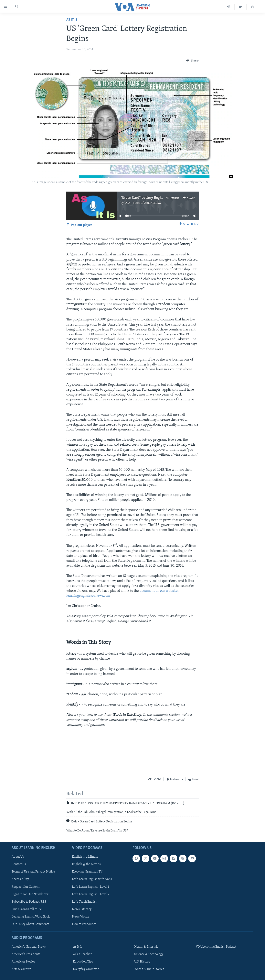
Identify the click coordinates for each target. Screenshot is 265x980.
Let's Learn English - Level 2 (91, 894)
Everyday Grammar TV (87, 872)
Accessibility (20, 879)
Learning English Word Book (31, 917)
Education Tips (83, 962)
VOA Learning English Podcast (216, 947)
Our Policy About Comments (30, 924)
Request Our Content (26, 887)
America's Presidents (26, 954)
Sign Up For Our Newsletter (30, 894)
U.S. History (142, 962)
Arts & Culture (21, 969)
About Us (18, 857)
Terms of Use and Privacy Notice (33, 872)
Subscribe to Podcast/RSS (29, 902)
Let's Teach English (85, 902)
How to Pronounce (84, 924)
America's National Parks (29, 947)
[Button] (192, 60)
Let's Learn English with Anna (92, 879)
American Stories (23, 962)
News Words (81, 917)
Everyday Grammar (86, 969)
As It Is (72, 20)
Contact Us (19, 864)
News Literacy (82, 909)
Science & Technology (149, 954)
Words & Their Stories (149, 969)
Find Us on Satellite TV (27, 909)
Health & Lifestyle (146, 947)
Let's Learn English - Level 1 (90, 887)
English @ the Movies (86, 864)
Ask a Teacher (82, 954)
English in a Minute (85, 857)
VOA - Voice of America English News (149, 203)
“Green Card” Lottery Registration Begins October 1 (160, 198)
